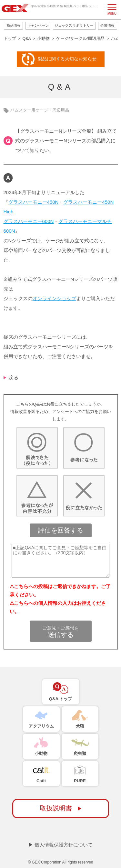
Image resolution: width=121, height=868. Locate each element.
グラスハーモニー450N (34, 202)
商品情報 (14, 25)
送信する (61, 632)
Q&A (26, 39)
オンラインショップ (54, 298)
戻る (14, 377)
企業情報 (107, 25)
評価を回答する (61, 530)
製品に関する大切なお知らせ (67, 59)
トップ (10, 39)
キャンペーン (38, 25)
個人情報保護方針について (64, 845)
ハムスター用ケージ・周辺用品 (40, 110)
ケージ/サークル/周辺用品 (80, 39)
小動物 (43, 39)
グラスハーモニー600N (29, 221)
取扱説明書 (56, 808)
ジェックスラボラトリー (74, 25)
